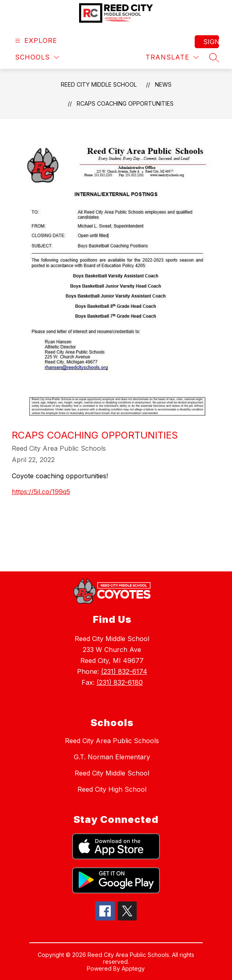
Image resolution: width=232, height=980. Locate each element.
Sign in (211, 42)
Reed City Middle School (99, 84)
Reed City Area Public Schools (112, 741)
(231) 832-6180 (120, 682)
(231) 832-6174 (124, 671)
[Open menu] (35, 41)
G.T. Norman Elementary (112, 757)
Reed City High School (112, 789)
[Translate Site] (172, 57)
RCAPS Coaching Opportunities (125, 103)
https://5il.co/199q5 (41, 492)
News (163, 84)
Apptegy (133, 968)
